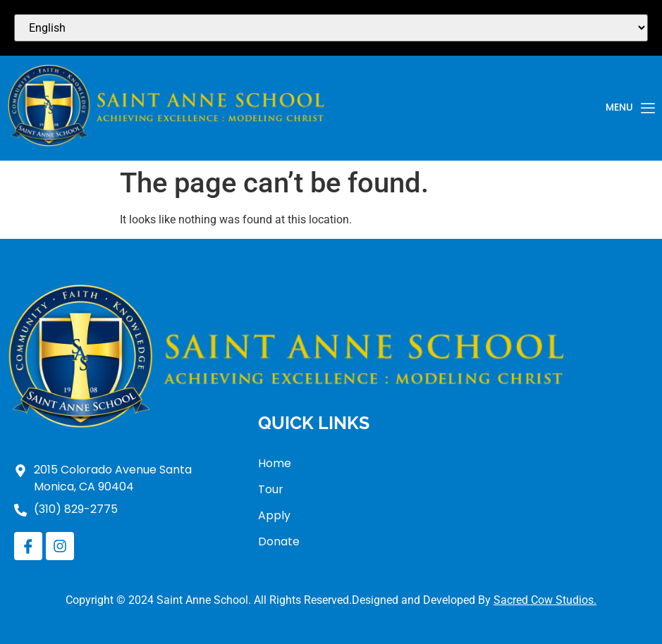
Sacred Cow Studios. (545, 600)
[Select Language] (331, 28)
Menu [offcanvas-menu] (630, 109)
